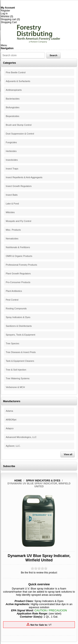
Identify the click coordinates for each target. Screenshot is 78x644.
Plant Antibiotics (14, 291)
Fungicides (11, 142)
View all (68, 454)
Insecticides (12, 160)
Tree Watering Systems (18, 378)
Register (6, 11)
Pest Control (12, 300)
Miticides (10, 212)
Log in (4, 14)
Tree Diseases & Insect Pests (21, 352)
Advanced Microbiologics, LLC (21, 437)
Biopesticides (13, 116)
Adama (9, 411)
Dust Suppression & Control (20, 134)
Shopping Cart (9, 22)
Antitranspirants (14, 90)
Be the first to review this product (39, 573)
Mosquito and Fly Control (19, 221)
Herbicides (11, 151)
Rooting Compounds (16, 308)
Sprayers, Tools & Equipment (21, 335)
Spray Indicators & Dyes (18, 317)
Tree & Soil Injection (16, 370)
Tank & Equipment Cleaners (20, 361)
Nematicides (12, 239)
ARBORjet (11, 420)
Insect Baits (12, 195)
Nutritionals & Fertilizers (18, 247)
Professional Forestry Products (21, 265)
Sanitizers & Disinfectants (19, 326)
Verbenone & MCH (15, 387)
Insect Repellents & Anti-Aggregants (24, 177)
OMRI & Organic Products (19, 256)
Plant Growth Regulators (18, 274)
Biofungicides (13, 107)
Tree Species (12, 343)
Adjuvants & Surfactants (18, 81)
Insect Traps (12, 169)
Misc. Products (13, 230)
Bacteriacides (13, 99)
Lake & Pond (12, 204)
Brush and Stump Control (19, 125)
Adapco (10, 428)
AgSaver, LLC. (13, 446)
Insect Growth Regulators (19, 186)
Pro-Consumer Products (18, 282)
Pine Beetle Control (16, 72)
